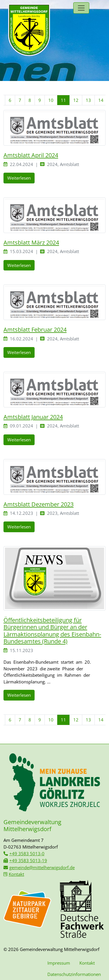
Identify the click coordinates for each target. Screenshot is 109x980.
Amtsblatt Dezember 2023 (39, 504)
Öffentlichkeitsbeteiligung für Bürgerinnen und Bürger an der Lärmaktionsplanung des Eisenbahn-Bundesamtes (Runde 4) (52, 630)
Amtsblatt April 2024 (31, 155)
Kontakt (16, 874)
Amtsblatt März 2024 (31, 242)
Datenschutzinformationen (74, 974)
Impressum (59, 963)
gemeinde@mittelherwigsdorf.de (42, 867)
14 (101, 100)
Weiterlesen (19, 178)
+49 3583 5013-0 (27, 853)
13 (88, 100)
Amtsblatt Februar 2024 (35, 329)
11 (63, 100)
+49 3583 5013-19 (28, 860)
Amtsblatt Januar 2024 (33, 417)
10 (51, 100)
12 (76, 100)
